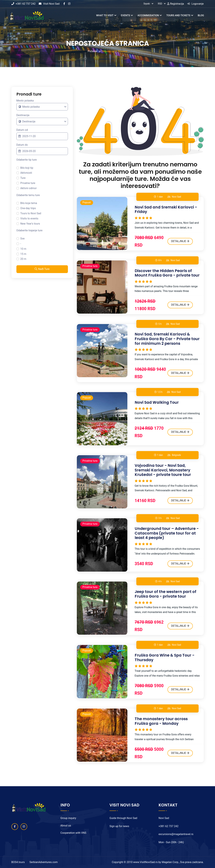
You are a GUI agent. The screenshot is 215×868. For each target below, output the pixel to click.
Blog (201, 15)
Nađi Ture (42, 269)
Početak (92, 51)
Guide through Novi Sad (123, 818)
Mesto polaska (25, 101)
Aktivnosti (26, 173)
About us (66, 826)
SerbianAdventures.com (44, 862)
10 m (23, 249)
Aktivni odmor (29, 188)
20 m (23, 259)
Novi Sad (176, 197)
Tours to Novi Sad (31, 213)
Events (125, 15)
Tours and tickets (178, 15)
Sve (23, 239)
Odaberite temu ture (28, 195)
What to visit (105, 15)
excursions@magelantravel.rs (176, 834)
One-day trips (28, 208)
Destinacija (23, 115)
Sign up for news (119, 826)
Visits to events (29, 218)
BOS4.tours (18, 862)
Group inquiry (68, 818)
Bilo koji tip (27, 168)
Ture (23, 178)
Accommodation (148, 15)
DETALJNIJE (180, 241)
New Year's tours (30, 224)
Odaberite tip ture (27, 160)
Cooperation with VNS (73, 833)
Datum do (22, 145)
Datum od (22, 130)
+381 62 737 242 (24, 4)
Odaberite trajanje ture (29, 230)
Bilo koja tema (29, 203)
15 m (23, 254)
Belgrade (176, 455)
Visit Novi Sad (49, 4)
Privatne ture (28, 183)
